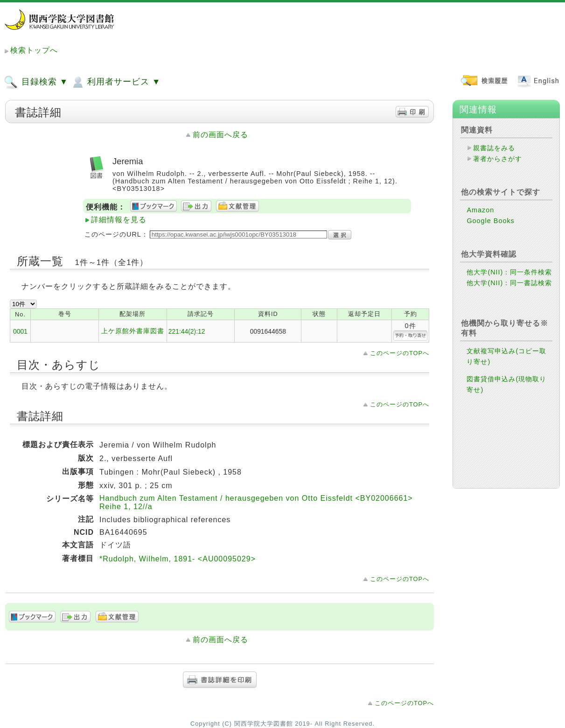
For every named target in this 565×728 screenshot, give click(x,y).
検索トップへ (34, 50)
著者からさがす (498, 159)
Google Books (490, 221)
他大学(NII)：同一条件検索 (509, 272)
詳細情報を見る (119, 220)
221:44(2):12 (187, 331)
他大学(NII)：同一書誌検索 (509, 283)
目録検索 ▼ (36, 82)
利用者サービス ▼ (115, 82)
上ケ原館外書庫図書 (133, 331)
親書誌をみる (494, 148)
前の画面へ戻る (220, 135)
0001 (20, 331)
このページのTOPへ (400, 353)
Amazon (480, 210)
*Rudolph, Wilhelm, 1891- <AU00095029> (178, 559)
